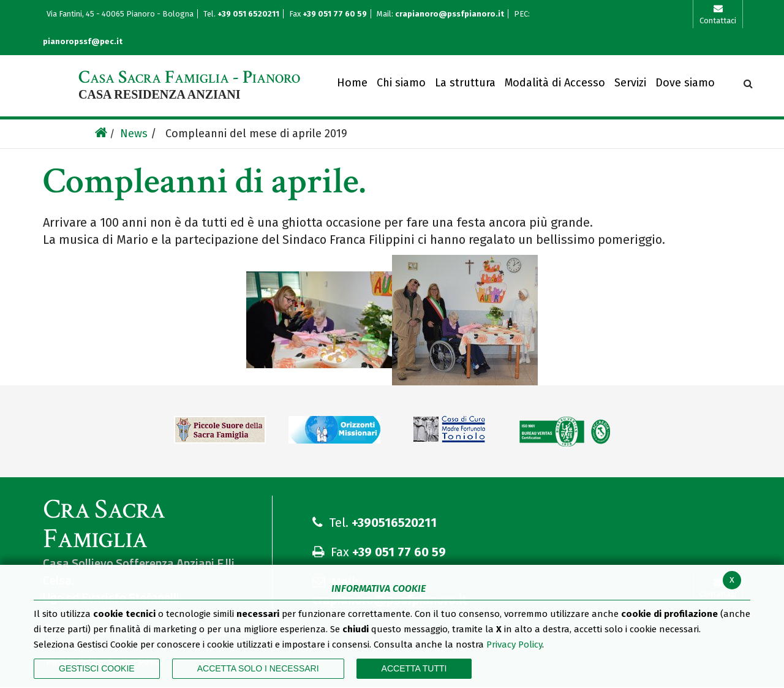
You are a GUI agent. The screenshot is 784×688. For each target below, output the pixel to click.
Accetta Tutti (414, 668)
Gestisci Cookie (97, 668)
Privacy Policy (514, 645)
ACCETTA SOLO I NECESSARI (258, 668)
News (134, 134)
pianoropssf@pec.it (83, 41)
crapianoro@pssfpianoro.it (450, 14)
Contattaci (718, 21)
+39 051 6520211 (249, 14)
